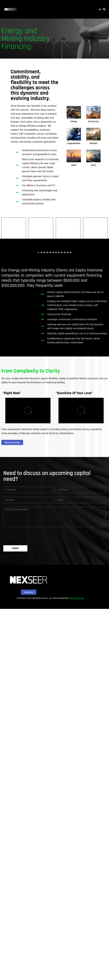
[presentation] (24, 536)
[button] (100, 9)
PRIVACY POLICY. (77, 598)
